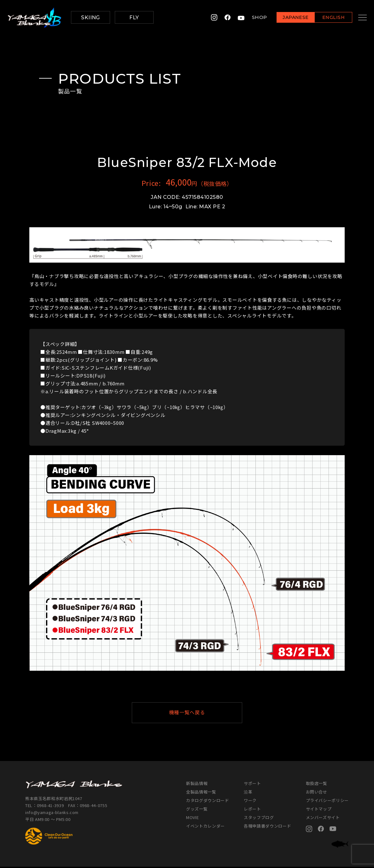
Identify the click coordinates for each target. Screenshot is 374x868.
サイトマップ (319, 810)
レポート (252, 810)
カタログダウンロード (208, 802)
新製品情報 (197, 785)
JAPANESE (289, 18)
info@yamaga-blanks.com (52, 814)
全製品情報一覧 (201, 793)
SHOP (253, 18)
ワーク (250, 802)
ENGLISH (327, 18)
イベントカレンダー (205, 827)
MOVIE (192, 819)
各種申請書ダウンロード (267, 827)
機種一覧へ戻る (202, 713)
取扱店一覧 (317, 785)
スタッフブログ (259, 819)
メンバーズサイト (323, 819)
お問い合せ (317, 793)
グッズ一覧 (197, 810)
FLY (134, 18)
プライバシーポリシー (327, 802)
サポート (252, 785)
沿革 (248, 793)
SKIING (91, 18)
